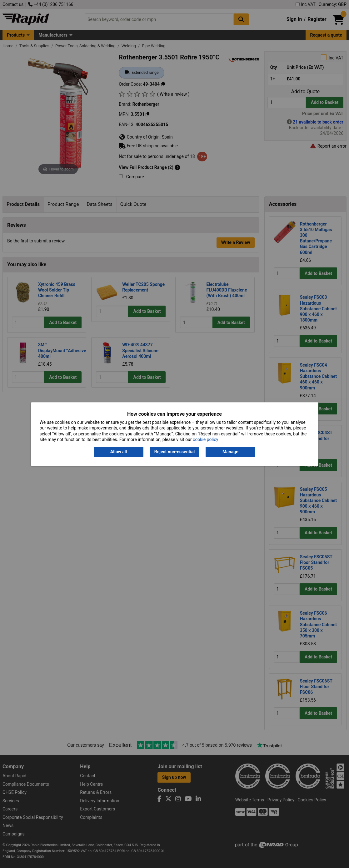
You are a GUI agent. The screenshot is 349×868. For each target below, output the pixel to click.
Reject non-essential (174, 452)
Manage (230, 452)
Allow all (119, 452)
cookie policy (205, 439)
